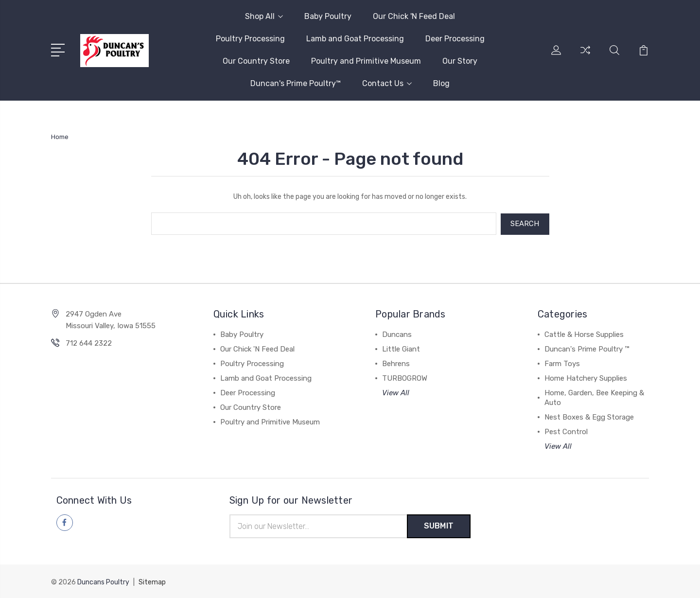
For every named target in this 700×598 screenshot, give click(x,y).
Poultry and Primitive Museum (366, 61)
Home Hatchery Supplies (586, 377)
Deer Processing (455, 39)
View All (396, 392)
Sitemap (152, 581)
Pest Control (566, 431)
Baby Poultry (328, 16)
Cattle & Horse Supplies (584, 334)
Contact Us (387, 83)
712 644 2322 (89, 342)
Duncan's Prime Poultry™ (296, 83)
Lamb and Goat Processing (355, 39)
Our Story (460, 61)
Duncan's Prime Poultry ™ (587, 348)
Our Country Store (256, 61)
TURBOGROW (405, 377)
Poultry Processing (250, 39)
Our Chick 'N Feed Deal (414, 16)
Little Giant (401, 348)
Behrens (396, 363)
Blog (441, 83)
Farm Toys (562, 363)
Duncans (397, 334)
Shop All (264, 16)
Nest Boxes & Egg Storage (589, 416)
